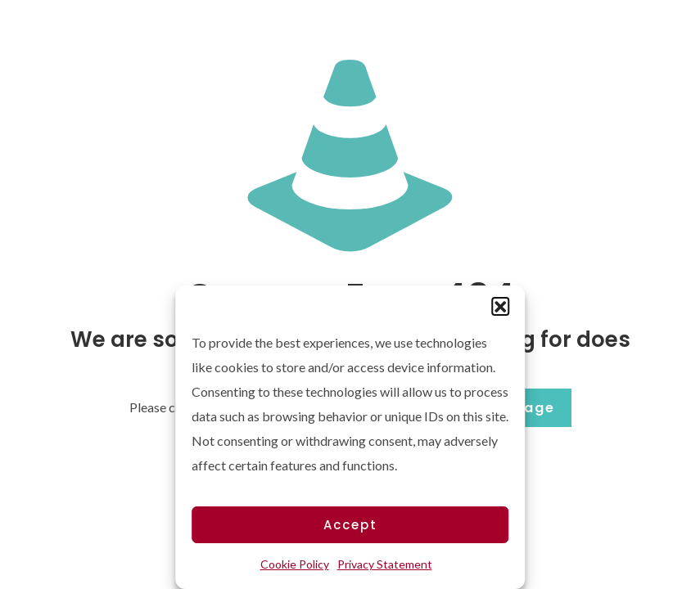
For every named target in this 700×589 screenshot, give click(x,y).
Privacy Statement (385, 564)
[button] (500, 306)
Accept (350, 525)
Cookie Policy (295, 564)
